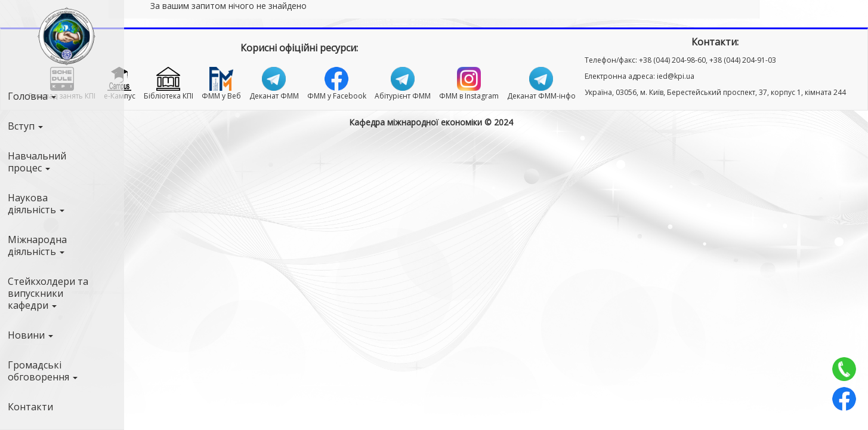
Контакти (30, 407)
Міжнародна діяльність (37, 245)
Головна (32, 96)
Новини (30, 335)
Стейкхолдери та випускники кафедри (48, 293)
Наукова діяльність (36, 204)
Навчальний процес (37, 162)
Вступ (25, 126)
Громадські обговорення (43, 371)
